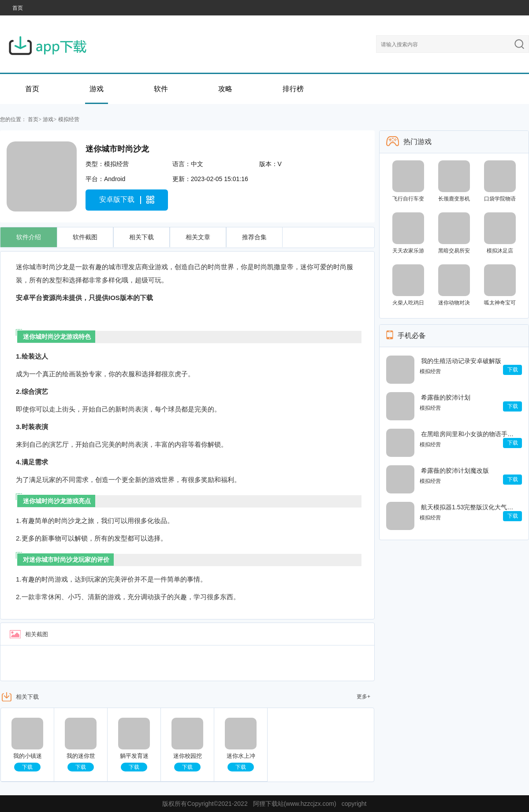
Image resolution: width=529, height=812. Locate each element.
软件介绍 (29, 237)
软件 (161, 89)
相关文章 (198, 237)
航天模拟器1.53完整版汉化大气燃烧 (469, 507)
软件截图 (85, 237)
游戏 (97, 89)
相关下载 (142, 237)
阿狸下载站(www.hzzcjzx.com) (295, 804)
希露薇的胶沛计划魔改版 (455, 471)
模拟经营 (69, 119)
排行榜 (293, 89)
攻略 (225, 89)
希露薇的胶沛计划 (446, 397)
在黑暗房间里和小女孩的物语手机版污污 (469, 434)
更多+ (363, 697)
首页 (18, 8)
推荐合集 (254, 237)
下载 (27, 767)
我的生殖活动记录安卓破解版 (461, 361)
